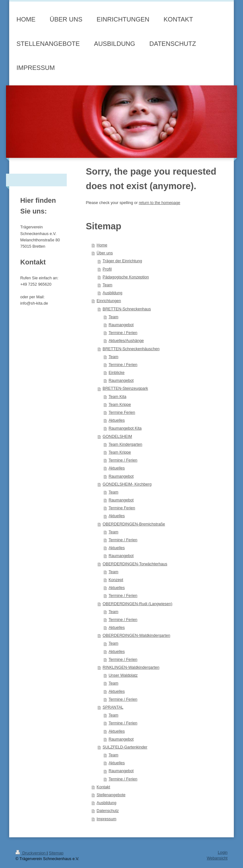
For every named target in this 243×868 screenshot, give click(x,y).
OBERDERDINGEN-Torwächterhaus (135, 564)
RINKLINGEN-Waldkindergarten (131, 667)
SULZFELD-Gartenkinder (125, 747)
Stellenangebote (111, 795)
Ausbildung (112, 293)
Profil (107, 269)
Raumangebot (121, 325)
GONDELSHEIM (117, 437)
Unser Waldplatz (123, 675)
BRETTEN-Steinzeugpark (125, 388)
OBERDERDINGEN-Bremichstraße (134, 524)
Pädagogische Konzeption (126, 277)
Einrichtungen (109, 301)
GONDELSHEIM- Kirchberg (127, 484)
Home (102, 245)
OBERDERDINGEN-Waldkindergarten (136, 635)
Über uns (105, 253)
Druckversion (31, 853)
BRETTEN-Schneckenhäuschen (131, 349)
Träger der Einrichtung (122, 261)
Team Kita (117, 397)
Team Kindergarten (125, 444)
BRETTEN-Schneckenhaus (127, 309)
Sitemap (56, 853)
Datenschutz (108, 811)
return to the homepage (160, 203)
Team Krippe (120, 405)
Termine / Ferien (123, 333)
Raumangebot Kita (125, 428)
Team (107, 285)
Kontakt (103, 787)
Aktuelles (117, 420)
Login (223, 852)
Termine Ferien (122, 412)
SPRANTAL (113, 707)
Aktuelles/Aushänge (126, 341)
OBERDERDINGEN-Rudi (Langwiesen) (137, 604)
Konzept (116, 580)
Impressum (106, 819)
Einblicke (116, 373)
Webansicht (217, 858)
